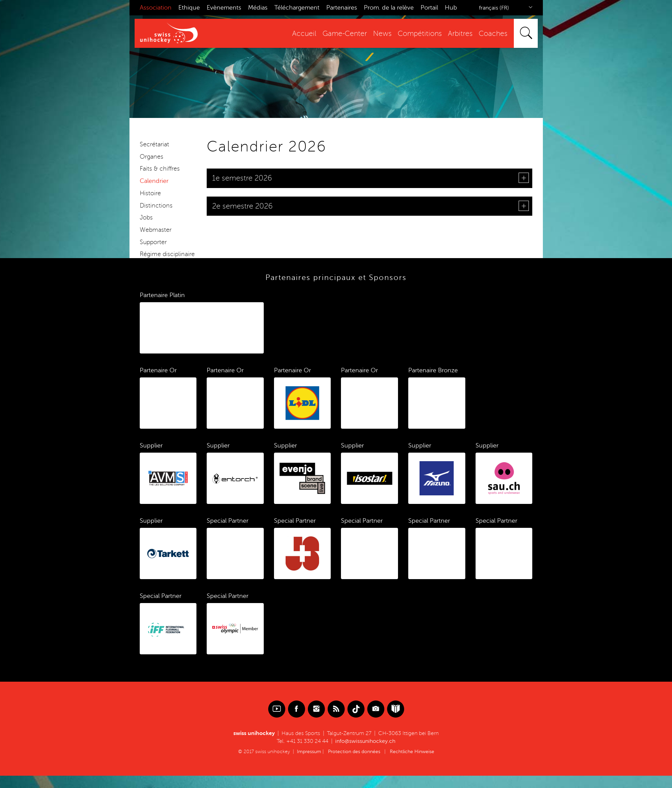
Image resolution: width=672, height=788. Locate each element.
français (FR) (494, 8)
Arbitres (457, 34)
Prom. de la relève (389, 8)
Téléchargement (297, 8)
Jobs (146, 217)
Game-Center (341, 34)
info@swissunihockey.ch (365, 741)
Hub (451, 8)
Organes (152, 157)
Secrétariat (154, 144)
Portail (429, 8)
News (379, 34)
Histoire (150, 193)
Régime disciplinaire (167, 254)
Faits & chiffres (160, 169)
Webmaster (156, 230)
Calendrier (154, 181)
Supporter (153, 242)
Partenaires (342, 8)
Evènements (224, 8)
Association (156, 8)
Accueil (301, 34)
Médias (258, 8)
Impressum (309, 752)
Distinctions (156, 205)
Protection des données (354, 752)
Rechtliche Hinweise (412, 752)
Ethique (189, 8)
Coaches (490, 34)
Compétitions (416, 34)
